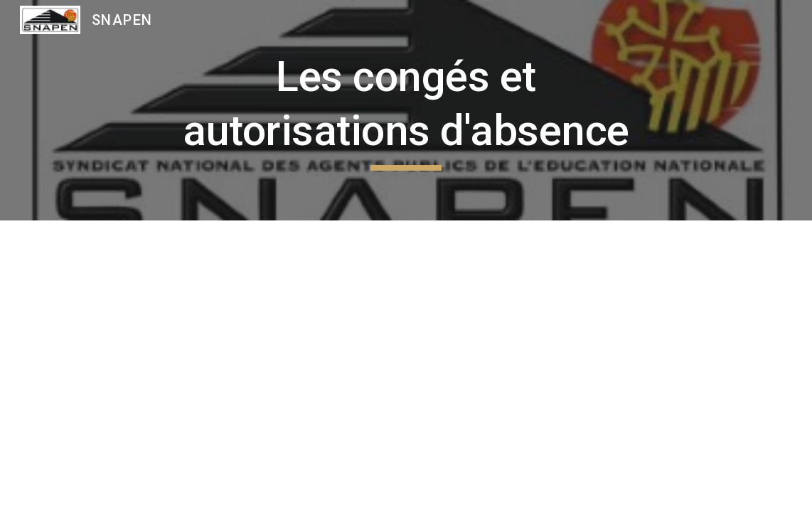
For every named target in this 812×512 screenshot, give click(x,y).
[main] (406, 110)
